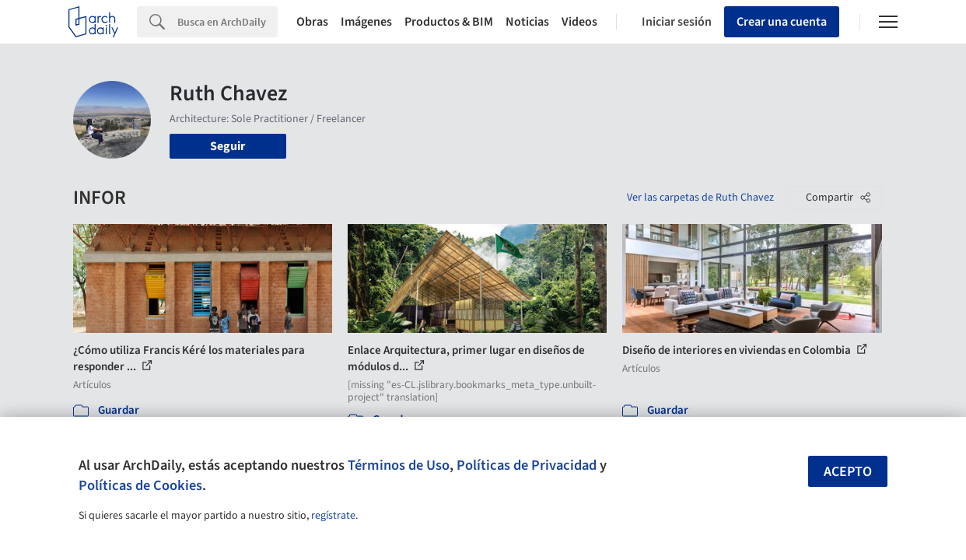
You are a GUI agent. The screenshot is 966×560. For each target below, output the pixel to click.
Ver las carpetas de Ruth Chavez (700, 198)
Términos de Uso (399, 465)
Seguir (227, 146)
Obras (312, 22)
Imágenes (366, 22)
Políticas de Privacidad (527, 465)
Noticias (527, 22)
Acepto (848, 472)
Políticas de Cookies (140, 485)
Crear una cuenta (782, 22)
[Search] (227, 22)
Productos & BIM (449, 22)
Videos (579, 22)
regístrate (333, 516)
